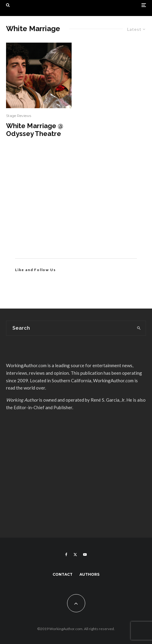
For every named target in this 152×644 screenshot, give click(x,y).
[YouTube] (85, 555)
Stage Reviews (19, 116)
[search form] (69, 328)
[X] (75, 555)
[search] (139, 328)
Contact (63, 574)
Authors (89, 574)
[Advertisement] (76, 207)
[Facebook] (66, 555)
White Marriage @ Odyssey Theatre (35, 130)
